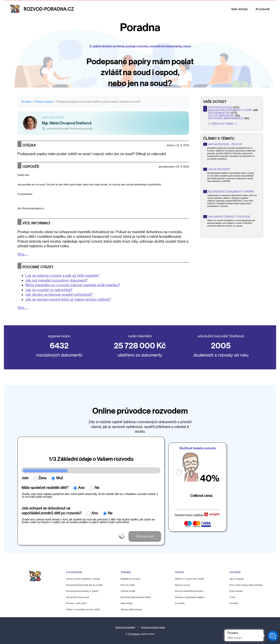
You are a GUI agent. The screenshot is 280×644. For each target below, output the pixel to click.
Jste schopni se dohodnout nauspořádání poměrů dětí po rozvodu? (52, 511)
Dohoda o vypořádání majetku (190, 597)
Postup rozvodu (44, 102)
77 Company (134, 634)
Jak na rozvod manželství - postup (83, 579)
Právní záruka (236, 591)
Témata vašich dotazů (131, 609)
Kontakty (234, 603)
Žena (42, 478)
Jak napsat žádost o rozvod (229, 217)
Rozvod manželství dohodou (189, 591)
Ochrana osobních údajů (153, 627)
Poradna (26, 102)
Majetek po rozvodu (130, 579)
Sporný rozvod (182, 585)
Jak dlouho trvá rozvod (78, 597)
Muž (60, 478)
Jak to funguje (236, 579)
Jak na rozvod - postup (225, 144)
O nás (232, 597)
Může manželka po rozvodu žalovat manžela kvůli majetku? (73, 285)
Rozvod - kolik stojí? (76, 603)
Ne (97, 488)
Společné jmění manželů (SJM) (136, 597)
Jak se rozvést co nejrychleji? (49, 290)
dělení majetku (219, 113)
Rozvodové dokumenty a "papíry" (83, 591)
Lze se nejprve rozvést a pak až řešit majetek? (62, 275)
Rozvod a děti (127, 585)
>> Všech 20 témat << (223, 124)
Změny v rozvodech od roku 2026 (83, 609)
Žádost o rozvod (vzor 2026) (190, 579)
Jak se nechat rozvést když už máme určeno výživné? (68, 299)
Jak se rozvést (219, 169)
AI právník (263, 9)
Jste (25, 478)
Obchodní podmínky (125, 627)
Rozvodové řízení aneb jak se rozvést (84, 585)
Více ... (23, 254)
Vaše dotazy (239, 9)
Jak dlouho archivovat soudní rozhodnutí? (59, 294)
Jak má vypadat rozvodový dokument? (56, 280)
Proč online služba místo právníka (246, 585)
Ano (81, 488)
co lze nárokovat (221, 115)
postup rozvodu (220, 107)
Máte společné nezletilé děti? (45, 488)
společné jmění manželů (226, 118)
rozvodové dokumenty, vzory (230, 110)
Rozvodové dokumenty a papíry (231, 192)
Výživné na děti (128, 591)
